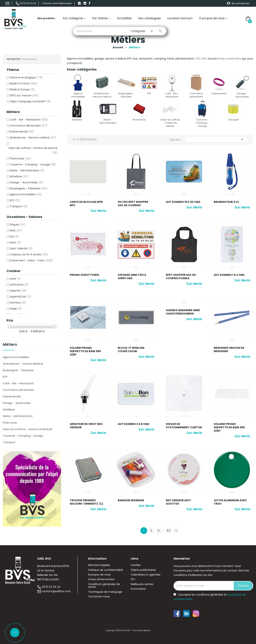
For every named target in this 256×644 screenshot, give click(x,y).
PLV (133, 579)
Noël (16, 231)
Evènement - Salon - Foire (31, 260)
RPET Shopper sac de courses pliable (181, 277)
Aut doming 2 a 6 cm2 (134, 424)
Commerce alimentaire (29, 126)
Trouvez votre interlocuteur (57, 3)
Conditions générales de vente (104, 586)
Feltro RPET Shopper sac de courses (133, 204)
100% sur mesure (24, 95)
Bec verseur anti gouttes (178, 502)
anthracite (19, 285)
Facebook (91, 3)
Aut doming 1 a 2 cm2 (229, 275)
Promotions (138, 589)
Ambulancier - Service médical (23, 364)
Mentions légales (99, 565)
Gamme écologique (26, 77)
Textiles (136, 565)
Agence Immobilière (26, 194)
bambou (18, 303)
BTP (15, 200)
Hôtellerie (19, 176)
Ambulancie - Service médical (33, 138)
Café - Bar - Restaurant (29, 120)
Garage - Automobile (26, 182)
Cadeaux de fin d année (29, 254)
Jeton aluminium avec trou (230, 502)
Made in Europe (22, 89)
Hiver (15, 242)
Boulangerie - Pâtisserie (29, 188)
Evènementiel (22, 132)
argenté (18, 291)
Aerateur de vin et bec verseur (86, 426)
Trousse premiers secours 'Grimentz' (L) (86, 502)
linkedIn (85, 3)
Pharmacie (20, 158)
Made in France (23, 83)
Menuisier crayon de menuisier (229, 350)
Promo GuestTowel (85, 275)
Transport (19, 206)
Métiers (10, 345)
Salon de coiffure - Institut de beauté (28, 429)
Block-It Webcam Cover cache (131, 350)
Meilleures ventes (142, 584)
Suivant (176, 531)
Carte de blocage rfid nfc (86, 204)
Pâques (17, 225)
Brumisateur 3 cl (226, 202)
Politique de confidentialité (106, 570)
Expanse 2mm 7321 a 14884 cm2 (132, 277)
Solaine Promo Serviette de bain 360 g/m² (85, 351)
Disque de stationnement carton (184, 426)
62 (169, 531)
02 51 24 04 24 (51, 587)
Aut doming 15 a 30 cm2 (183, 202)
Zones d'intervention (101, 579)
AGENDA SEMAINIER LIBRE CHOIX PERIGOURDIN (183, 312)
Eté (14, 236)
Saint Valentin (21, 248)
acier (15, 279)
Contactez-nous (99, 597)
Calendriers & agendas (146, 575)
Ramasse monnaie (131, 500)
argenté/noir (20, 297)
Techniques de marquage (105, 592)
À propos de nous (99, 575)
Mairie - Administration (27, 170)
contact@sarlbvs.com (56, 591)
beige (16, 309)
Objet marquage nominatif (30, 101)
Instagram (80, 3)
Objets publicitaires (143, 570)
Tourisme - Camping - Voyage (33, 164)
